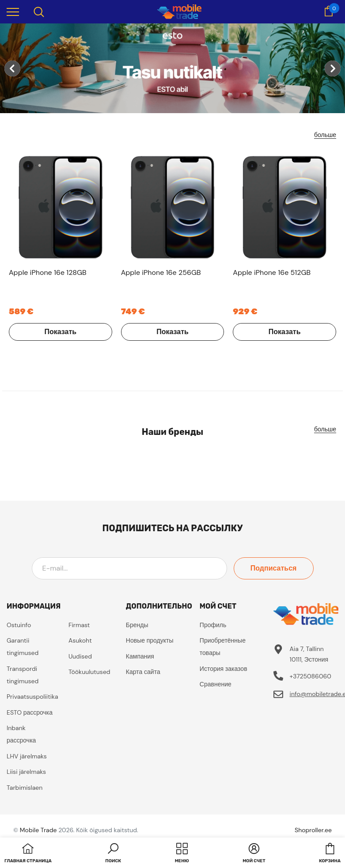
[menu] (13, 11)
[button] (113, 854)
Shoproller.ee (313, 830)
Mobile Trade (38, 830)
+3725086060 (311, 676)
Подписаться (274, 568)
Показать (60, 332)
